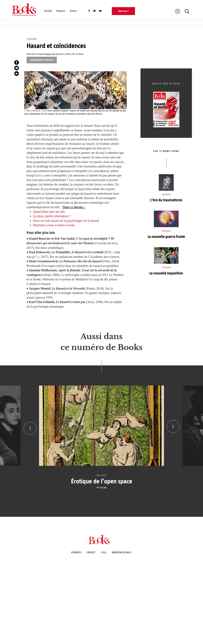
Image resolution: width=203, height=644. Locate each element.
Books (81, 54)
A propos (76, 553)
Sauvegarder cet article (42, 60)
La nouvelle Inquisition (166, 273)
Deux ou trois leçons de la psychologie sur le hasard (66, 221)
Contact (91, 553)
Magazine (61, 11)
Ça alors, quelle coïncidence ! (52, 216)
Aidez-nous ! (123, 11)
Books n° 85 (50, 54)
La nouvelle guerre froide (166, 237)
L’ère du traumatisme (166, 200)
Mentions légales (121, 553)
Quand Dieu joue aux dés (49, 212)
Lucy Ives (103, 487)
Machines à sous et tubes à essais (54, 225)
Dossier (32, 39)
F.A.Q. (104, 553)
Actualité (48, 11)
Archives (73, 11)
